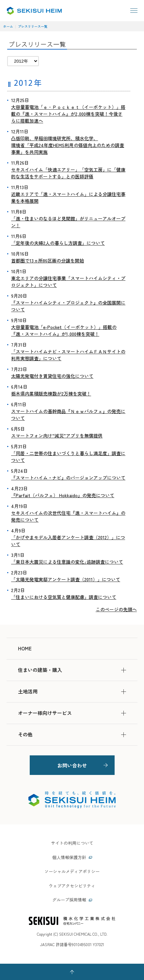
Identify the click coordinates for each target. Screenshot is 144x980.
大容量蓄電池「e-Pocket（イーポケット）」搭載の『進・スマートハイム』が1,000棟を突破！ (64, 330)
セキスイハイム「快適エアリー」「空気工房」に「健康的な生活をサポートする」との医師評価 (68, 173)
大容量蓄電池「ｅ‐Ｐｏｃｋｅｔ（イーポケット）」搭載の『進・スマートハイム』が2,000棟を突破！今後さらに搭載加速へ (68, 114)
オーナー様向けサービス (72, 713)
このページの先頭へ (116, 609)
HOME (25, 648)
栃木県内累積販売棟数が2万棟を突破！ (51, 393)
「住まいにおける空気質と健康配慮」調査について (64, 597)
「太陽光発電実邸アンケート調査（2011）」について (66, 579)
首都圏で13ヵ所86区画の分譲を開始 (48, 260)
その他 (72, 734)
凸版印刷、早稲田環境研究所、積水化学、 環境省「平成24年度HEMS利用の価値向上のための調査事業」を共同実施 (68, 145)
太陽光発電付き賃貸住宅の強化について (52, 376)
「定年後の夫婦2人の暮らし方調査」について (58, 243)
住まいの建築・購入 (72, 670)
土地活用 (72, 691)
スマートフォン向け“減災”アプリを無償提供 (57, 436)
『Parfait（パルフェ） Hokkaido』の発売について (63, 495)
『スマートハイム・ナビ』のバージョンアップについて (68, 478)
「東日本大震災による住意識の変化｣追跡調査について (67, 562)
